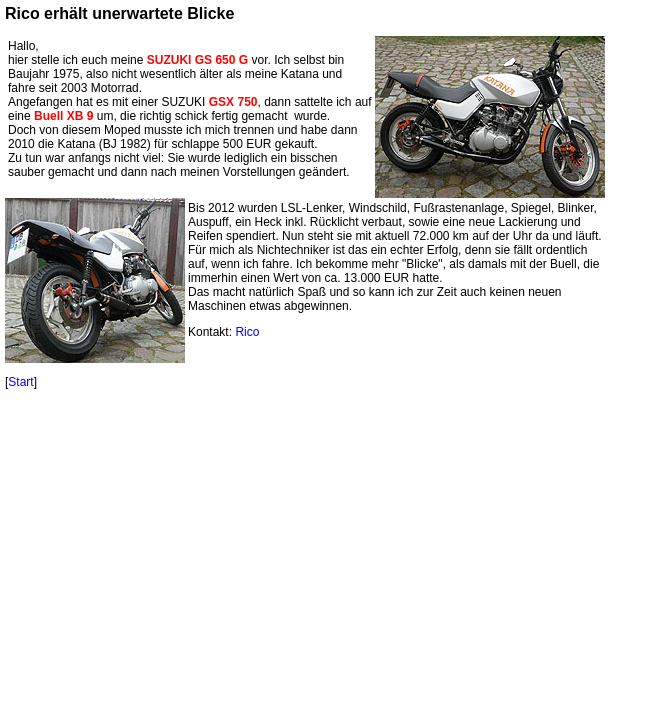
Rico (247, 332)
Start (20, 382)
